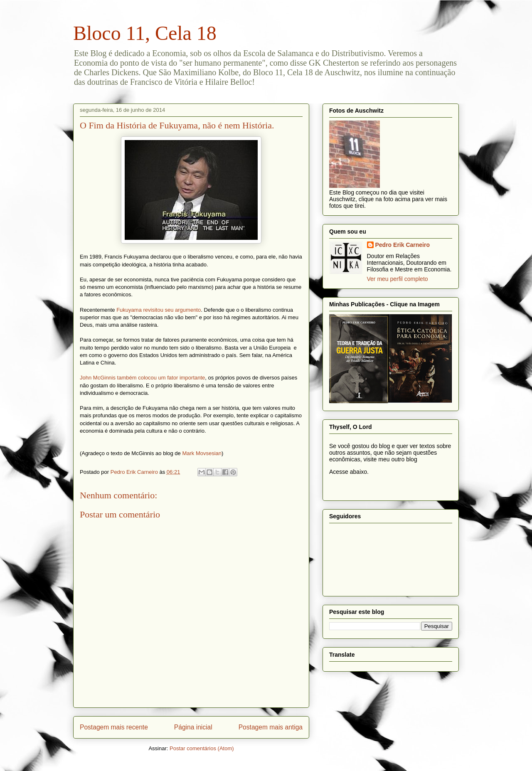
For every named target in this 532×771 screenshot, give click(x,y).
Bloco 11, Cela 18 (145, 33)
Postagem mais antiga (271, 727)
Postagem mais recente (114, 727)
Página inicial (193, 727)
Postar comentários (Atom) (202, 748)
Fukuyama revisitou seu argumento (159, 310)
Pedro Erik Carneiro (403, 245)
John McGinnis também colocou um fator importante (142, 378)
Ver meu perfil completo (398, 279)
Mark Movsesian (202, 453)
